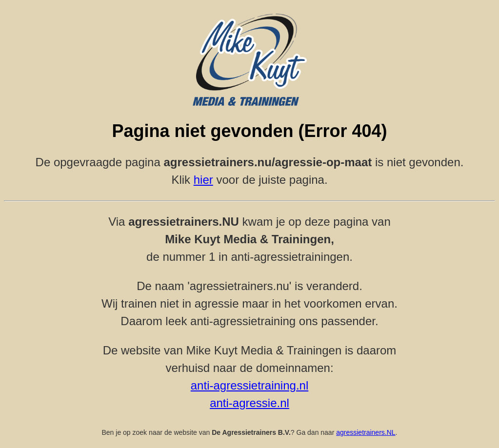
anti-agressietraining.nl (249, 385)
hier (203, 180)
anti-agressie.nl (249, 403)
